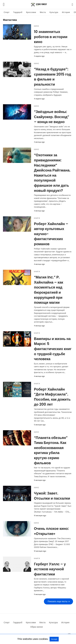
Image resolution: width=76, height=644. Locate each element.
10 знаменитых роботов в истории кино (51, 37)
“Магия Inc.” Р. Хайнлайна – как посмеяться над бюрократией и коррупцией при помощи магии (49, 290)
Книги (37, 218)
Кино (37, 26)
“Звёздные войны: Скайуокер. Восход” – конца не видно (52, 117)
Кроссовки (31, 12)
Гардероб (18, 12)
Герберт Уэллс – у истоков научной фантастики (50, 569)
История (66, 12)
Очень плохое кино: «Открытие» (51, 531)
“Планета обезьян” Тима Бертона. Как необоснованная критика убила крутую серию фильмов (51, 450)
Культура (54, 12)
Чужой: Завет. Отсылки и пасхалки (52, 496)
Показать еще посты (58, 601)
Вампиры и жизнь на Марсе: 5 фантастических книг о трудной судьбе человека (53, 349)
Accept (54, 639)
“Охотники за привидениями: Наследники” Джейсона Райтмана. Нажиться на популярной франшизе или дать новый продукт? (52, 173)
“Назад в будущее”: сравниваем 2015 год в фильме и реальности (53, 77)
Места (43, 12)
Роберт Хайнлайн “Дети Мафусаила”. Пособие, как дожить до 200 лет (52, 397)
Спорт (7, 12)
